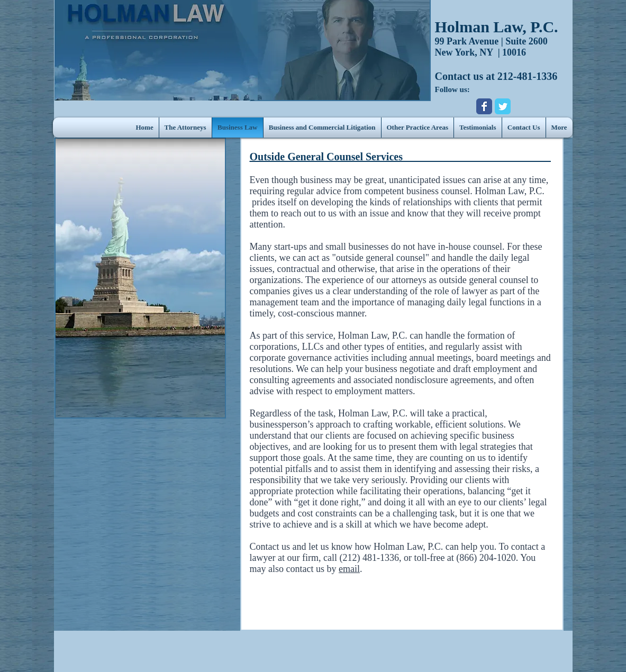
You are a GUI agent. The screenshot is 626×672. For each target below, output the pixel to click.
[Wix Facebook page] (484, 106)
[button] (418, 128)
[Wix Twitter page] (503, 106)
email (349, 569)
